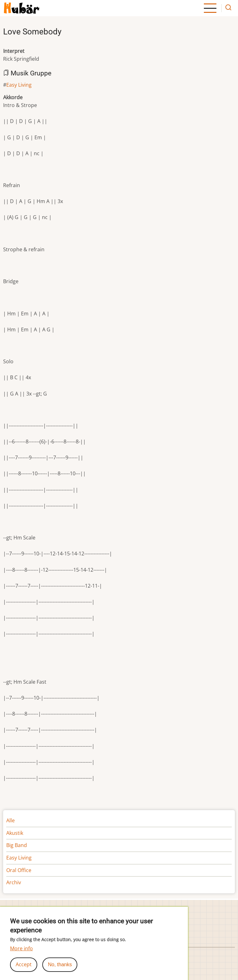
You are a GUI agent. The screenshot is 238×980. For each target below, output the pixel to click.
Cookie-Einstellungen (146, 910)
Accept (24, 969)
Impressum (17, 910)
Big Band (17, 845)
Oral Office (19, 870)
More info (21, 953)
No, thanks (60, 970)
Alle (10, 820)
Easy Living (19, 85)
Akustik (15, 833)
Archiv (14, 882)
